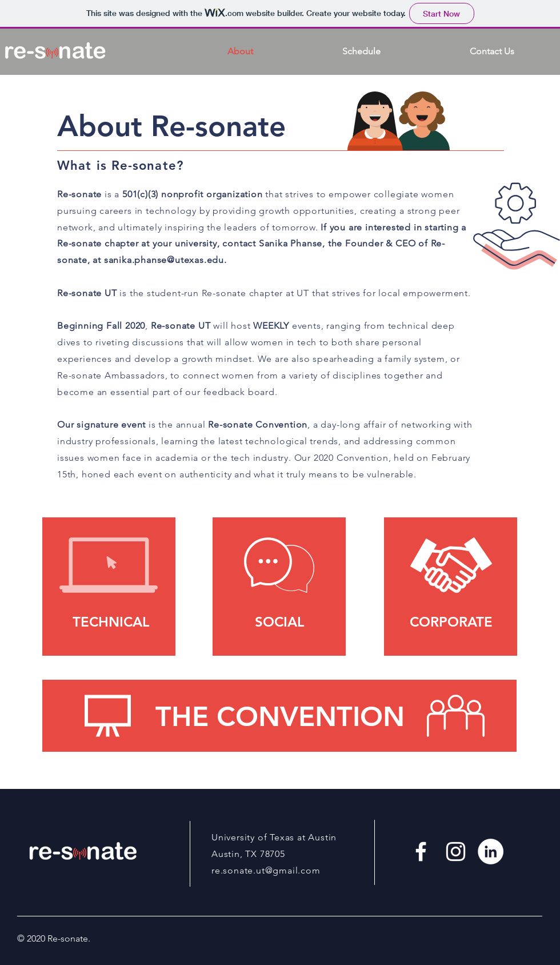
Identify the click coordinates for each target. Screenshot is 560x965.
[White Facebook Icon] (421, 852)
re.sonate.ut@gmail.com (266, 870)
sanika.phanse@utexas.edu (164, 260)
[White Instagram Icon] (456, 852)
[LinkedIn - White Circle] (491, 852)
